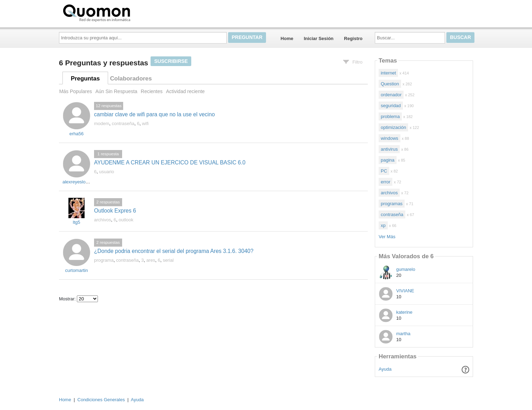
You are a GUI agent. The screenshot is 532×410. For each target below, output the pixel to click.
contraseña (123, 123)
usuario (107, 172)
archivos (102, 220)
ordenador (391, 95)
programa (104, 260)
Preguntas (85, 79)
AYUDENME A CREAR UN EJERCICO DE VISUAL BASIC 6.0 (170, 162)
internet (388, 73)
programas (392, 204)
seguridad (391, 106)
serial (168, 260)
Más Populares (76, 91)
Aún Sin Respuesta (117, 91)
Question (390, 84)
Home (287, 38)
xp (383, 225)
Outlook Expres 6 (115, 211)
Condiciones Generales (101, 400)
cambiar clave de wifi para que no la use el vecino (154, 114)
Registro (353, 38)
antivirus (389, 149)
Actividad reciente (185, 91)
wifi (145, 123)
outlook (126, 220)
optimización (393, 127)
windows (390, 138)
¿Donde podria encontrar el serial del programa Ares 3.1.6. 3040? (174, 251)
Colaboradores (131, 79)
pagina (388, 160)
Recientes (152, 91)
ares (151, 260)
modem (102, 123)
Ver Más (387, 237)
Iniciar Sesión (319, 38)
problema (390, 116)
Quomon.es (119, 12)
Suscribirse (171, 61)
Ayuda (385, 369)
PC (384, 171)
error (385, 182)
